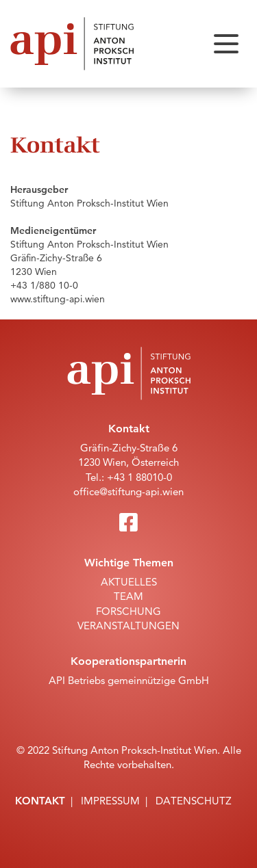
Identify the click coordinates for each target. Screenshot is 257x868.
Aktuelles (129, 582)
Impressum (110, 801)
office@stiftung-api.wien (128, 491)
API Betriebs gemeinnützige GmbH (129, 680)
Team (128, 596)
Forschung (128, 611)
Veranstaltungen (128, 626)
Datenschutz (194, 801)
